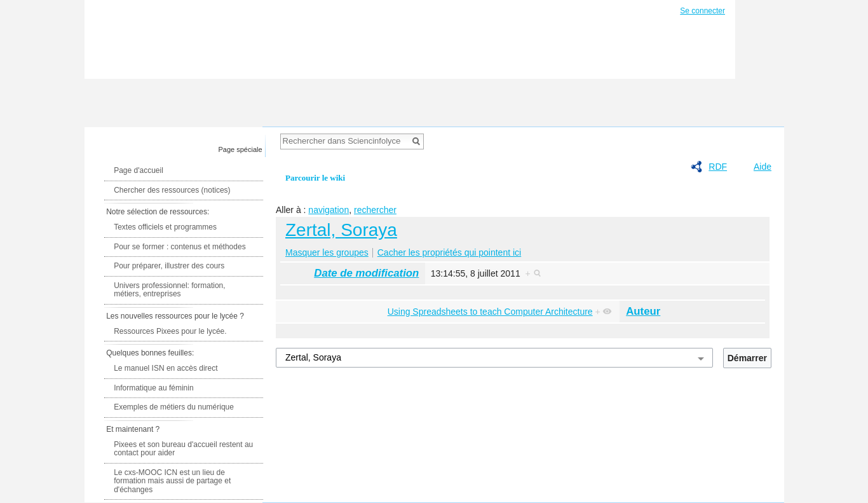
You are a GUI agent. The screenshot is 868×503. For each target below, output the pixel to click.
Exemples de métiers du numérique (174, 407)
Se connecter (702, 11)
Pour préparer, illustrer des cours (169, 266)
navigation (329, 210)
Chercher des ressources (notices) (172, 190)
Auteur (643, 311)
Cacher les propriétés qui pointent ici (449, 252)
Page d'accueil (139, 170)
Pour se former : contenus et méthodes (180, 247)
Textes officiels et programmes (165, 227)
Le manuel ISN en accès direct (166, 368)
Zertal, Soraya (341, 230)
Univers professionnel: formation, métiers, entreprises (169, 290)
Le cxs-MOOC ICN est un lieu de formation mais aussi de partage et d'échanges (172, 481)
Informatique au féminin (153, 388)
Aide (763, 167)
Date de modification (366, 273)
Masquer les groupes (327, 252)
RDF (718, 167)
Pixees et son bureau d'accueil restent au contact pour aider (183, 449)
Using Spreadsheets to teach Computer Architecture (490, 312)
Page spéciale (241, 149)
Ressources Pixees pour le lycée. (170, 331)
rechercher (375, 210)
